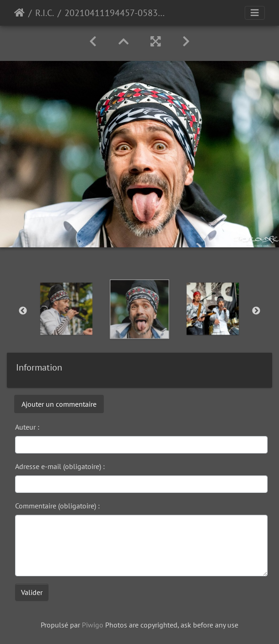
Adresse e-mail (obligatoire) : (60, 466)
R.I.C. (45, 13)
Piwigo (93, 625)
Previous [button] (23, 311)
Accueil (19, 13)
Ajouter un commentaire (59, 404)
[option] (66, 309)
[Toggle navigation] (255, 13)
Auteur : (27, 427)
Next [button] (256, 311)
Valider (32, 592)
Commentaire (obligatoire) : (57, 506)
